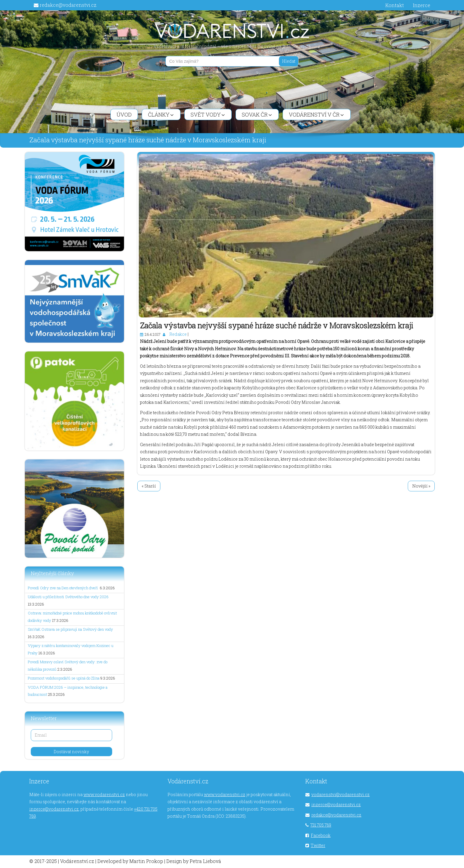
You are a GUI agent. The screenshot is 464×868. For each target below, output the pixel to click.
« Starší (149, 486)
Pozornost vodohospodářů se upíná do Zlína (64, 678)
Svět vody (208, 114)
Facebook (321, 835)
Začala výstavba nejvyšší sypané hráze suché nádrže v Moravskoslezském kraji (277, 326)
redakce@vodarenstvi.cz (68, 5)
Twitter (318, 845)
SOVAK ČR (257, 114)
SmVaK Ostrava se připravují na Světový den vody (70, 629)
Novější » (421, 486)
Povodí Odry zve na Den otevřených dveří (63, 588)
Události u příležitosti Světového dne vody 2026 (68, 597)
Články (161, 114)
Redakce (178, 334)
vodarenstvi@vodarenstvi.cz (340, 794)
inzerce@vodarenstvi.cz (54, 809)
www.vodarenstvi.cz (104, 794)
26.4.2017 (153, 334)
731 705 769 (321, 825)
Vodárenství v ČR (316, 114)
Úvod (124, 114)
